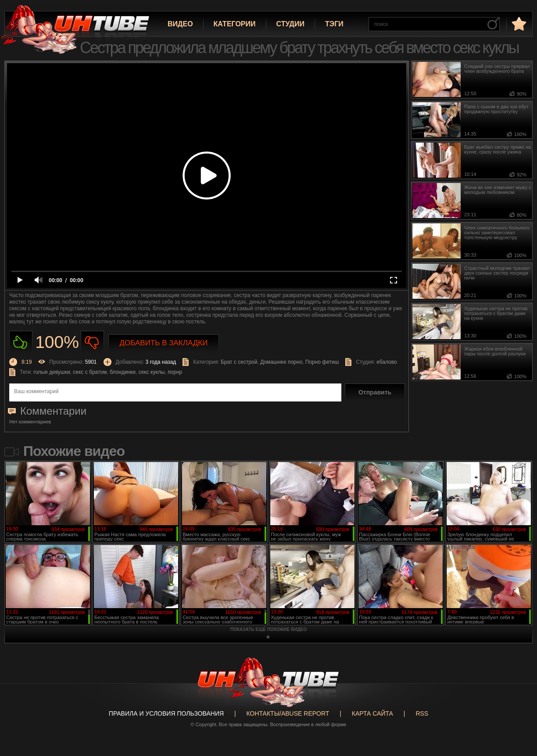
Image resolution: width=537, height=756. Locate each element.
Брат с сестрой (239, 362)
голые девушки (52, 372)
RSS (422, 713)
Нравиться (21, 342)
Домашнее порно (281, 362)
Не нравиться (92, 342)
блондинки (123, 372)
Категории (235, 24)
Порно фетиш (322, 362)
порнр (175, 372)
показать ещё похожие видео (268, 629)
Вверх (517, 712)
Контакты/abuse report (288, 713)
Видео (180, 24)
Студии (290, 24)
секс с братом (90, 372)
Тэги (334, 24)
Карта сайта (372, 713)
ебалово (387, 362)
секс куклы (152, 372)
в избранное (518, 23)
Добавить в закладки (164, 343)
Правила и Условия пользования (166, 713)
